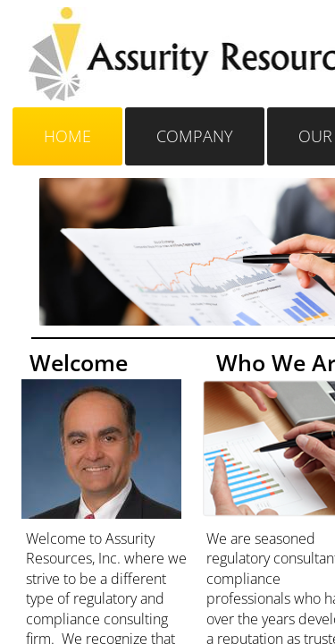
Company (195, 136)
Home (67, 136)
